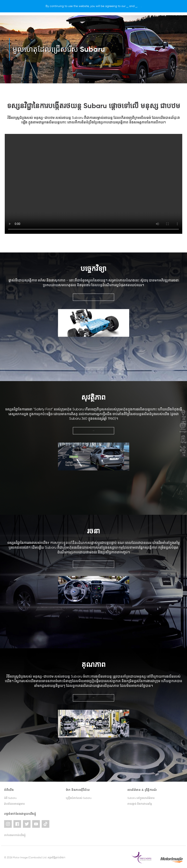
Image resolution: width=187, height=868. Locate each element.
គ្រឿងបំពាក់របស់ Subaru (79, 798)
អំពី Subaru (10, 798)
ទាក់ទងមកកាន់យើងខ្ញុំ (15, 834)
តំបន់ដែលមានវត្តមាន (14, 804)
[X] (161, 6)
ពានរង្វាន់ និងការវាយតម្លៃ (140, 804)
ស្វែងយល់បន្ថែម (93, 297)
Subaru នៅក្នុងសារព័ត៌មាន (141, 798)
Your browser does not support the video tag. (93, 184)
